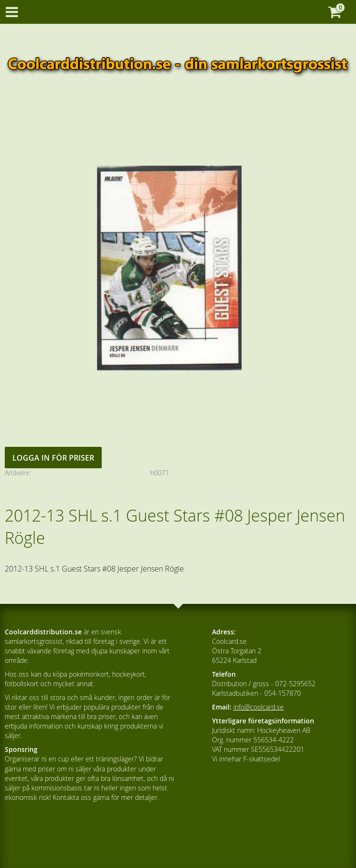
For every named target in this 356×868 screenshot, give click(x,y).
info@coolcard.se (259, 707)
